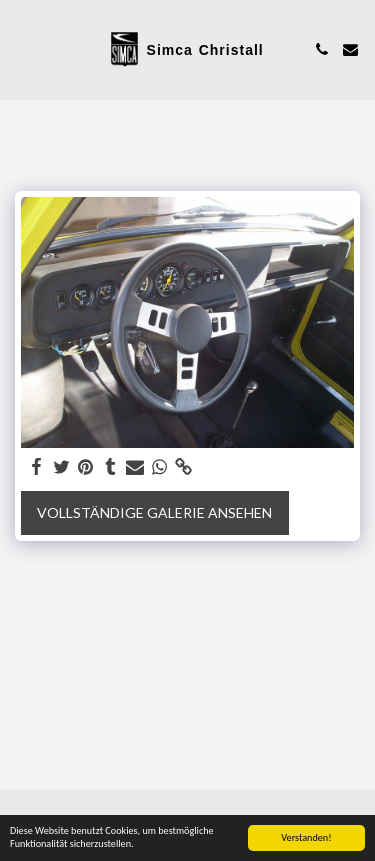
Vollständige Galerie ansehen (154, 512)
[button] (22, 49)
